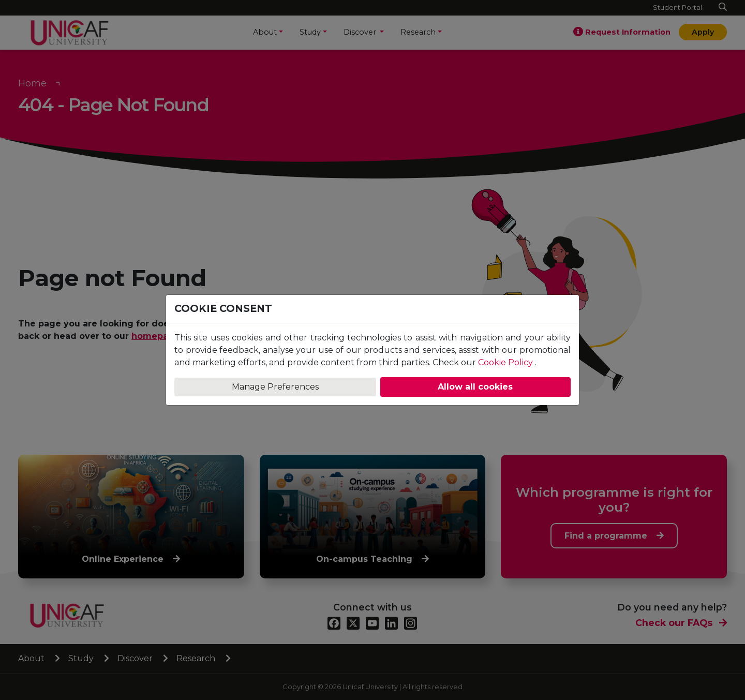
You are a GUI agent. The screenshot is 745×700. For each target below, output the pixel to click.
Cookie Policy (505, 362)
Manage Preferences (275, 387)
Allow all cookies (475, 387)
